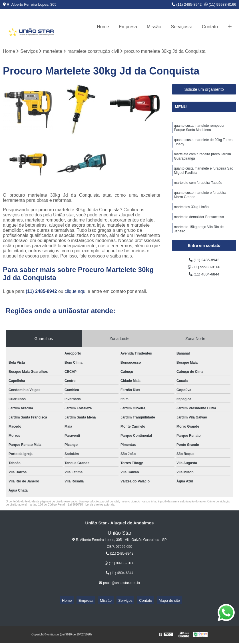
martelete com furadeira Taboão (198, 191)
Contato (210, 27)
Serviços (180, 27)
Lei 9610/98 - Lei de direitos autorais (91, 505)
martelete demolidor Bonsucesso (199, 229)
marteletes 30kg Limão (191, 218)
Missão (154, 27)
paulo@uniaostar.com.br (120, 584)
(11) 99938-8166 (220, 4)
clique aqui (76, 292)
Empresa (128, 27)
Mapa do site (160, 602)
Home (103, 27)
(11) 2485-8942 (187, 4)
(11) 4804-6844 (204, 277)
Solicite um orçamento (204, 90)
